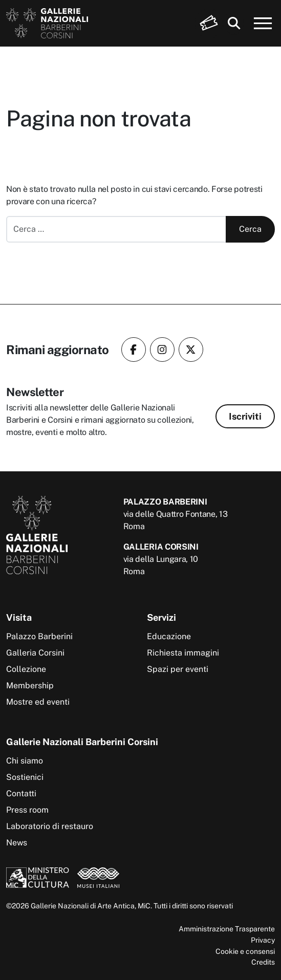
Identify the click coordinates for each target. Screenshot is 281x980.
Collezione (26, 669)
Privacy (263, 940)
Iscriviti (245, 416)
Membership (30, 685)
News (17, 843)
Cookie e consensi (245, 951)
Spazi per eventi (178, 669)
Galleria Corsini (35, 653)
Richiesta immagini (183, 653)
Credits (263, 962)
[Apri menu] (263, 24)
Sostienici (25, 777)
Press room (27, 810)
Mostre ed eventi (38, 702)
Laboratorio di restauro (50, 826)
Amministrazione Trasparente (227, 929)
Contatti (21, 793)
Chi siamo (25, 761)
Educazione (169, 636)
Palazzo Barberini (39, 636)
